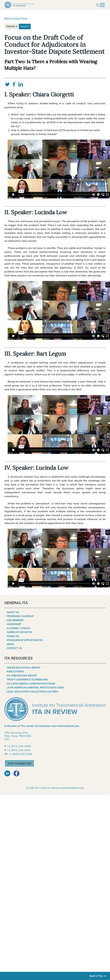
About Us (13, 612)
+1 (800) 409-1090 (21, 754)
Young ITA (13, 637)
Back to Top (96, 976)
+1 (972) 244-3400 (19, 746)
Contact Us (14, 648)
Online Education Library (24, 668)
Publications (15, 672)
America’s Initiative (19, 632)
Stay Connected (19, 764)
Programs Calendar (20, 616)
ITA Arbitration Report (22, 676)
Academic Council (18, 629)
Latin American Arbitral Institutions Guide (35, 688)
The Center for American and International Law (59, 788)
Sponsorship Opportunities (25, 640)
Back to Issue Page (16, 18)
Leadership (14, 624)
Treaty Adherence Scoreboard (27, 680)
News (10, 645)
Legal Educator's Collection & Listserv (33, 692)
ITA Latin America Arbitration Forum (31, 684)
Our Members (15, 621)
